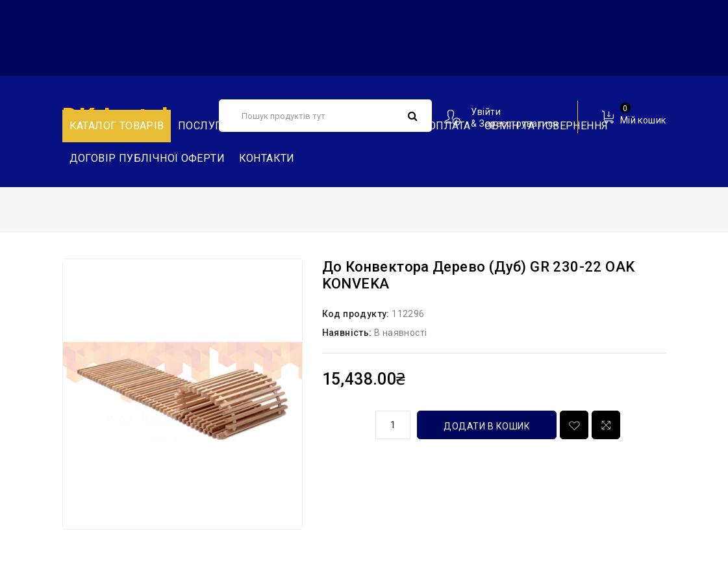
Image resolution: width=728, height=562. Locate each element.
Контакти (267, 158)
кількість (344, 423)
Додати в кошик (487, 426)
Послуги (204, 126)
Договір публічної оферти (147, 158)
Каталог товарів (117, 126)
